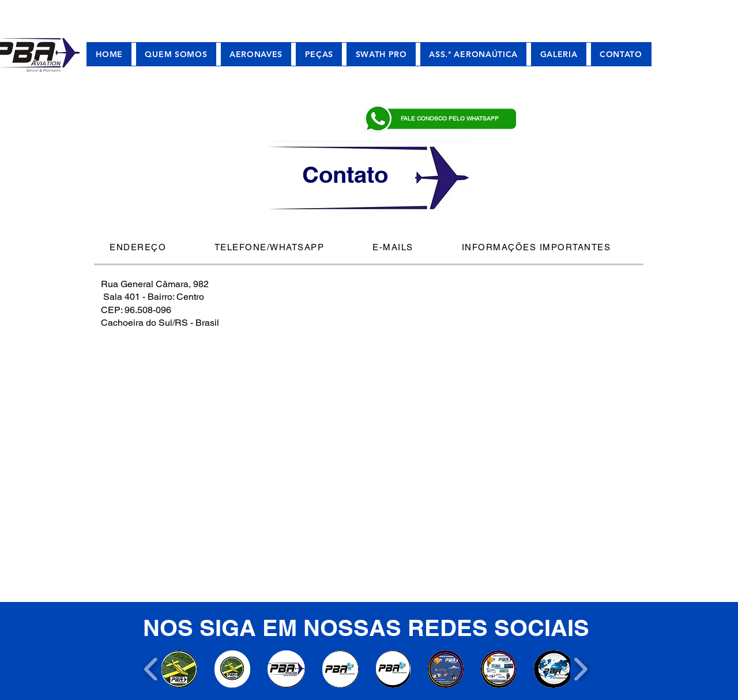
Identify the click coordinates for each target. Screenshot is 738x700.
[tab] (146, 248)
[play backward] (151, 669)
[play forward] (580, 669)
